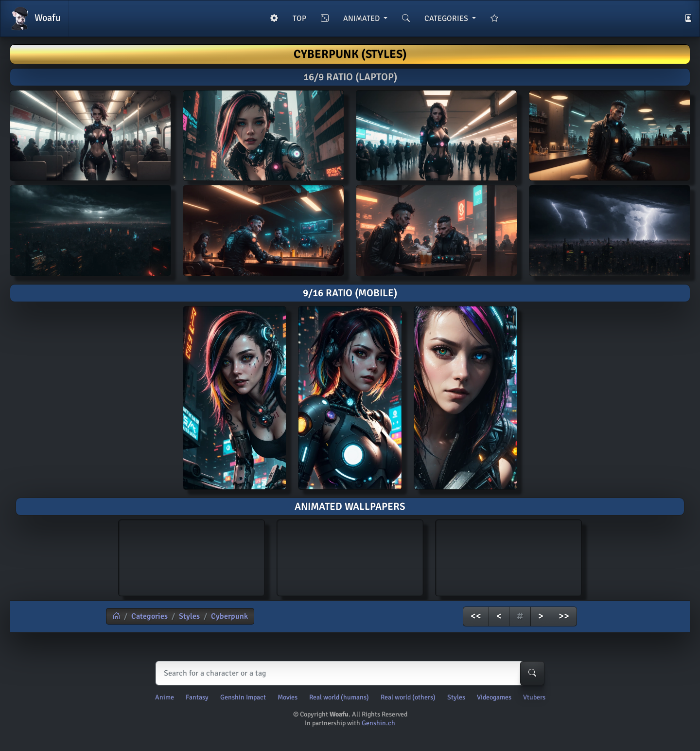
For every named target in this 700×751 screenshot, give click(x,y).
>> (564, 616)
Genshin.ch (378, 723)
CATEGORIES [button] (447, 18)
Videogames (494, 697)
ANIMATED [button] (362, 18)
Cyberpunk (229, 616)
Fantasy (197, 697)
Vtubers (534, 697)
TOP (299, 18)
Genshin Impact (243, 697)
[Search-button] (532, 673)
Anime (165, 697)
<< (476, 616)
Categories (149, 616)
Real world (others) (408, 697)
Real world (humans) (339, 697)
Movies (288, 697)
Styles (189, 616)
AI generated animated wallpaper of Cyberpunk (192, 556)
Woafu (35, 18)
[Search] (348, 673)
